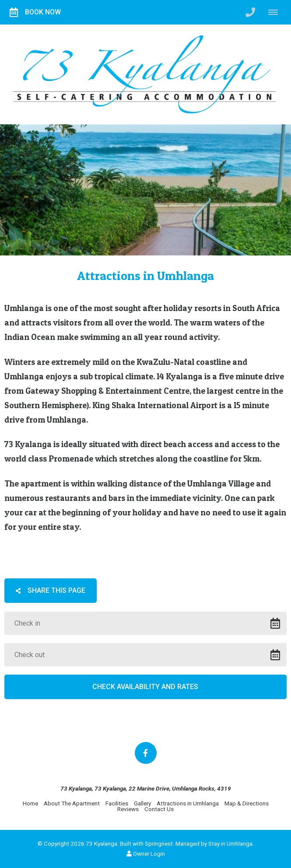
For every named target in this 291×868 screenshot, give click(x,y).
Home (30, 803)
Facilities (117, 803)
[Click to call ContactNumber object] (250, 12)
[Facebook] (146, 753)
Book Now (35, 12)
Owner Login (146, 854)
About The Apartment (72, 803)
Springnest (159, 843)
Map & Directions (247, 803)
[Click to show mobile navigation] (276, 12)
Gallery (142, 803)
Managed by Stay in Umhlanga (214, 843)
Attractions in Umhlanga (188, 803)
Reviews (128, 809)
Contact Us (159, 809)
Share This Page (51, 590)
